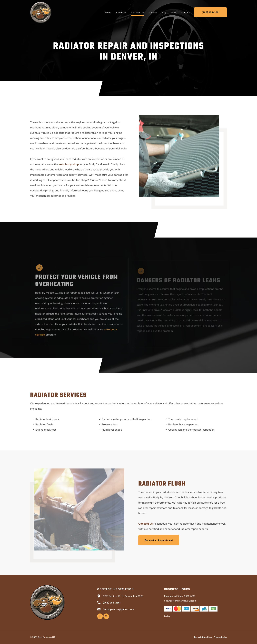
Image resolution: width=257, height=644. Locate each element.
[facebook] (100, 617)
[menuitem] (108, 12)
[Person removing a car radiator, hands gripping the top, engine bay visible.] (77, 509)
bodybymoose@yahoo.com (118, 609)
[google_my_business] (106, 617)
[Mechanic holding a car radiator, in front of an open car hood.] (181, 156)
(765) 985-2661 (112, 603)
